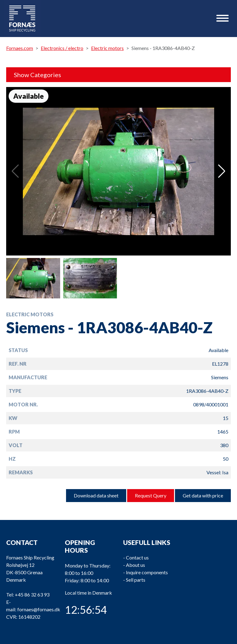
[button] (222, 171)
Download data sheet (96, 495)
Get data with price (203, 495)
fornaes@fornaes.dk (39, 609)
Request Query (151, 495)
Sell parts (136, 580)
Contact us (137, 557)
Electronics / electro (62, 48)
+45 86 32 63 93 (32, 594)
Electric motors (107, 48)
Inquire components (147, 572)
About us (135, 565)
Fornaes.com (20, 48)
